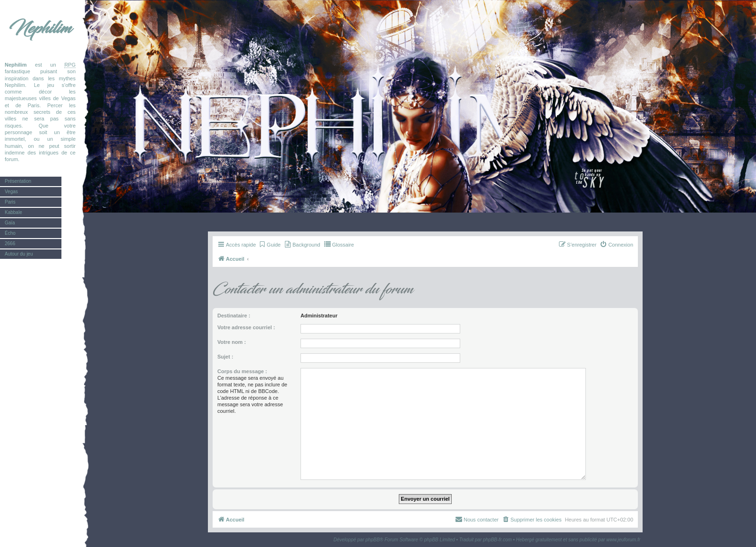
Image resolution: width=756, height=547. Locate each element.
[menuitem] (270, 245)
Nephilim (40, 28)
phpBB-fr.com (497, 540)
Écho (10, 233)
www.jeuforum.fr (623, 540)
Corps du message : (242, 371)
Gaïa (10, 223)
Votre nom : (232, 342)
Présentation (18, 181)
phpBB (373, 540)
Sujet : (225, 357)
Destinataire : (234, 316)
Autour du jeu (19, 254)
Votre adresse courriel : (246, 327)
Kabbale (13, 212)
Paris (10, 202)
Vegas (11, 192)
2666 (10, 244)
